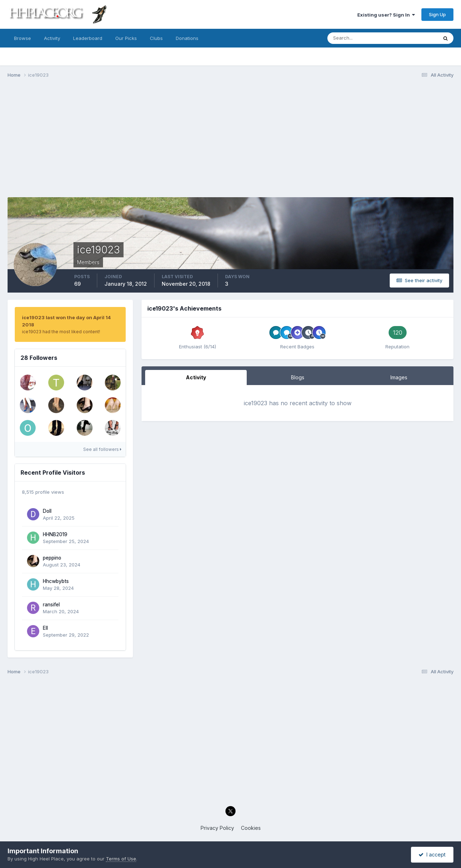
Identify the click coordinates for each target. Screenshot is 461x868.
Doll (47, 511)
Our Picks (126, 38)
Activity (52, 38)
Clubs (156, 38)
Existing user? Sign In (386, 15)
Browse (23, 38)
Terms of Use (121, 859)
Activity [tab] (196, 377)
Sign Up (437, 14)
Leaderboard (88, 38)
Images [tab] (399, 377)
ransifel (51, 605)
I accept (432, 855)
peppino (52, 558)
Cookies (251, 828)
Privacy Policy (217, 828)
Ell (45, 628)
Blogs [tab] (298, 377)
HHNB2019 (55, 534)
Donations (187, 38)
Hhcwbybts (56, 581)
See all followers (102, 449)
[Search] (359, 38)
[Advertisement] (230, 140)
